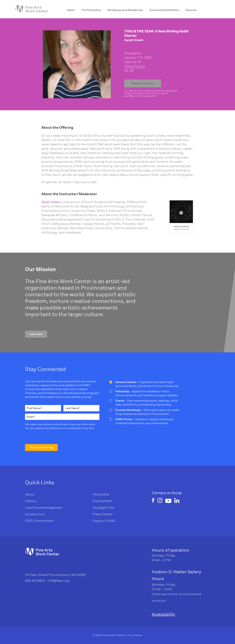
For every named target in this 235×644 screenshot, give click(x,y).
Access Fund (35, 514)
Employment (103, 501)
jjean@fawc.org (132, 96)
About (30, 494)
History (31, 501)
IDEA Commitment (39, 521)
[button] (36, 334)
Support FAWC (104, 521)
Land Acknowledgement (44, 508)
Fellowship (101, 494)
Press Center (103, 514)
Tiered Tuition (135, 66)
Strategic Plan (104, 508)
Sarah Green (51, 202)
